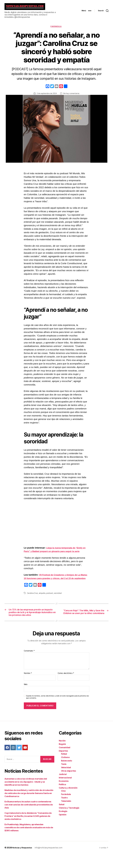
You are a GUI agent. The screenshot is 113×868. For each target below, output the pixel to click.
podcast (50, 602)
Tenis (64, 778)
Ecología (63, 825)
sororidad (59, 602)
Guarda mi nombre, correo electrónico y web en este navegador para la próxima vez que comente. (58, 711)
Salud (62, 818)
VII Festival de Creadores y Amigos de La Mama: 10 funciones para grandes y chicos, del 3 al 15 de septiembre (56, 584)
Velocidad (66, 781)
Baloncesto (67, 775)
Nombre (28, 687)
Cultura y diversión (68, 802)
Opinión (63, 829)
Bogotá (62, 758)
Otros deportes (69, 785)
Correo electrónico (66, 687)
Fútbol (64, 768)
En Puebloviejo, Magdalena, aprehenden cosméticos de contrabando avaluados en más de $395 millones (29, 841)
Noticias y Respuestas (23, 862)
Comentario (29, 665)
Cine (63, 805)
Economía (64, 795)
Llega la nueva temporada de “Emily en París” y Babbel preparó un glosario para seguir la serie (55, 553)
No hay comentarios (72, 96)
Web (26, 698)
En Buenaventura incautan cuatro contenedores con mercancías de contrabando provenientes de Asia (29, 819)
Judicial (63, 788)
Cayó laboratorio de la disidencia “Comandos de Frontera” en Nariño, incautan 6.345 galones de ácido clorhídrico (28, 830)
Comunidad (65, 761)
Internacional (65, 792)
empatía (42, 602)
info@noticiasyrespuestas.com (50, 862)
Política (62, 798)
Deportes (63, 765)
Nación (62, 755)
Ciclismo (65, 771)
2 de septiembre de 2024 (47, 96)
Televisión (66, 815)
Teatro (64, 812)
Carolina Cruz (33, 602)
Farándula (56, 29)
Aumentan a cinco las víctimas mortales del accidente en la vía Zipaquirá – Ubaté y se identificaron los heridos (26, 796)
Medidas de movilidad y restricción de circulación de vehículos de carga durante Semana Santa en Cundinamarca (29, 807)
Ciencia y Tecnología (69, 822)
